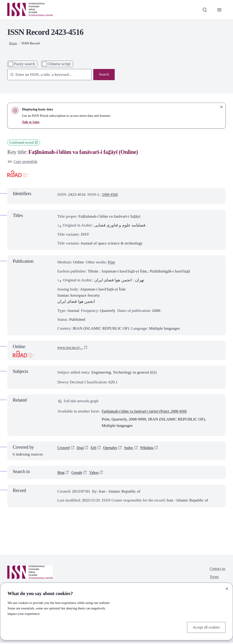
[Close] (227, 588)
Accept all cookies (205, 627)
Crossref (64, 449)
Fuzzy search (24, 64)
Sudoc (133, 449)
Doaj (82, 449)
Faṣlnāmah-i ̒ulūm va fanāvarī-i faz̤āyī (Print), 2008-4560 (148, 412)
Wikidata (152, 449)
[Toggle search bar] (204, 10)
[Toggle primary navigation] (219, 10)
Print (112, 263)
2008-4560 (111, 195)
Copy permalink (24, 162)
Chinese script (59, 64)
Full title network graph (80, 402)
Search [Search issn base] (104, 75)
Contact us (217, 570)
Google (78, 474)
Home (13, 43)
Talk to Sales (31, 122)
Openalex (113, 449)
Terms (213, 579)
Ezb (96, 449)
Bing (61, 474)
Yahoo (96, 474)
